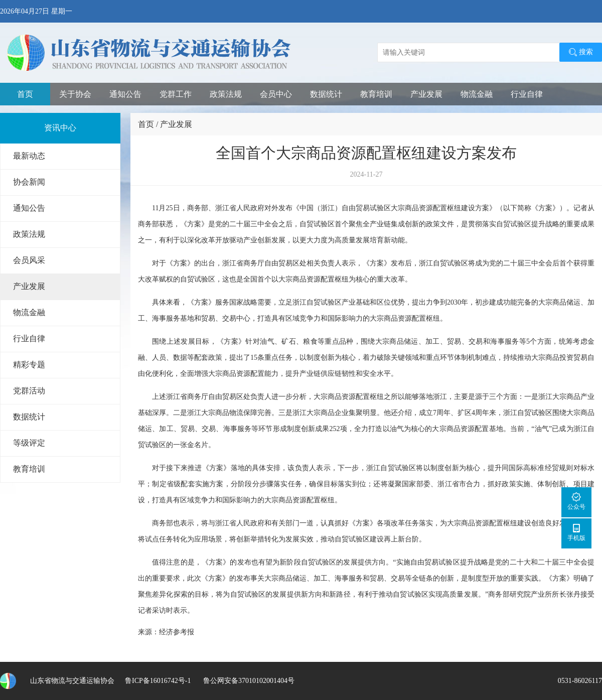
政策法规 (226, 94)
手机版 (576, 532)
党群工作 (176, 94)
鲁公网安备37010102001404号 (248, 681)
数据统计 (326, 94)
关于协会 (75, 94)
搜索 (581, 52)
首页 (25, 94)
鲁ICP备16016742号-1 (158, 681)
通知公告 (125, 94)
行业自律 (527, 94)
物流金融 (477, 94)
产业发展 (426, 94)
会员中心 (276, 94)
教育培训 (376, 94)
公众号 (576, 501)
